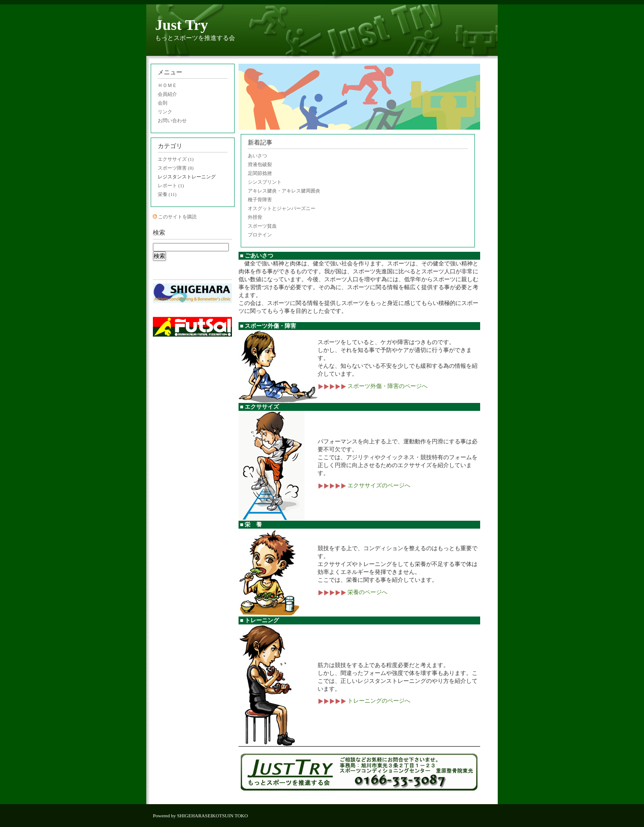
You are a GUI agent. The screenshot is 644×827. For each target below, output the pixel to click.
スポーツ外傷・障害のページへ (373, 386)
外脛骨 (255, 217)
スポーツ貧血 (262, 226)
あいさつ (257, 156)
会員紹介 (167, 94)
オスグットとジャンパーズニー (282, 208)
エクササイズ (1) (176, 159)
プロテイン (260, 235)
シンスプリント (265, 182)
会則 (163, 103)
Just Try (182, 25)
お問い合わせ (172, 120)
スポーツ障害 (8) (176, 168)
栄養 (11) (167, 194)
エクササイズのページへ (364, 485)
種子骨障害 (260, 199)
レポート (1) (171, 185)
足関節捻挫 (260, 173)
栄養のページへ (353, 592)
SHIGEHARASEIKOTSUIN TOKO (212, 816)
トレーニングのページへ (364, 701)
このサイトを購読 (177, 217)
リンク (165, 112)
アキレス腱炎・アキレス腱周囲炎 (284, 191)
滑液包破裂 (260, 164)
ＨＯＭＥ (167, 85)
